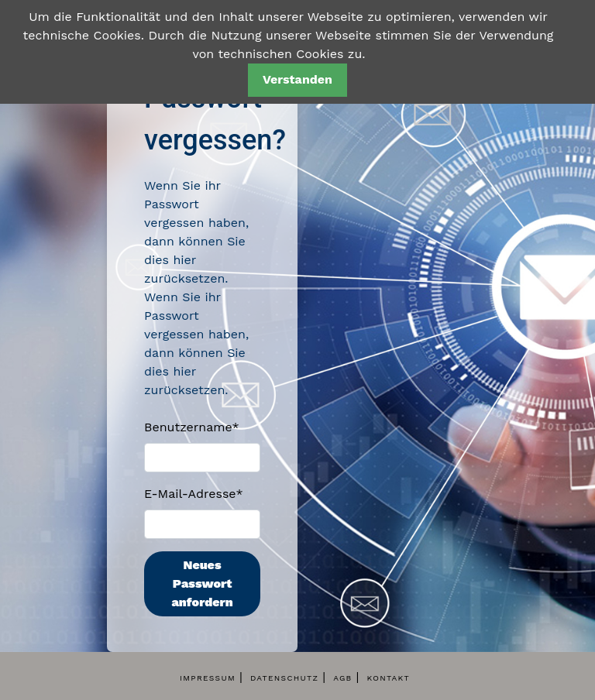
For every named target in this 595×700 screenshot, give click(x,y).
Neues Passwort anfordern (202, 583)
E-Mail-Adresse (194, 494)
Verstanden (297, 79)
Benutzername (192, 427)
